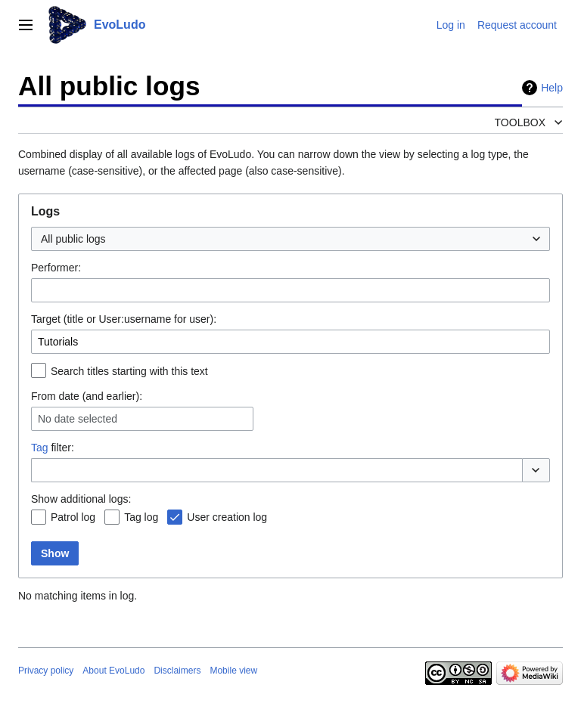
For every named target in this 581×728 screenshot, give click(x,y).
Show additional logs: (81, 499)
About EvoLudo (113, 671)
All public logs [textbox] (73, 239)
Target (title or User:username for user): (124, 319)
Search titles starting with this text (129, 371)
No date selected (78, 419)
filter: (53, 448)
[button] (536, 470)
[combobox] (290, 239)
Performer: (56, 268)
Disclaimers (177, 671)
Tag (40, 448)
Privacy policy (46, 671)
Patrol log (73, 517)
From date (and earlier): (87, 396)
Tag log (141, 517)
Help (552, 88)
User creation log (227, 517)
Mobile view (233, 671)
